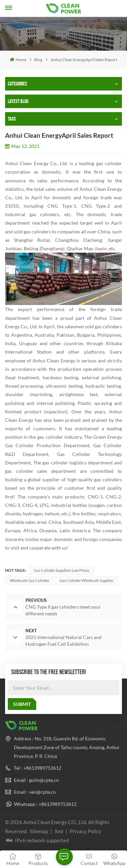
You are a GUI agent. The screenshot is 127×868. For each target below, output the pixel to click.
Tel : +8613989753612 (38, 768)
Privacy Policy (86, 831)
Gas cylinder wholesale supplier (87, 580)
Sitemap (39, 831)
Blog (38, 60)
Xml (59, 831)
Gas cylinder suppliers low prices (62, 570)
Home (18, 60)
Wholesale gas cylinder (30, 580)
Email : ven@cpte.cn (35, 792)
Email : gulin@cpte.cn (36, 780)
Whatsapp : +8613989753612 (45, 804)
